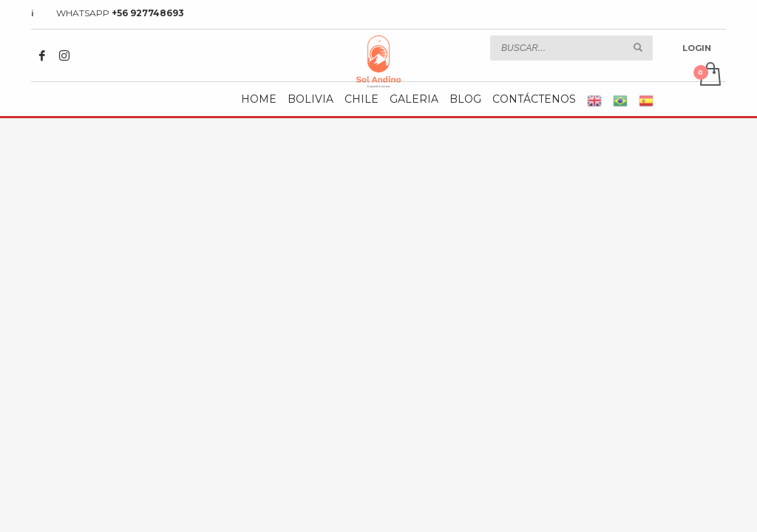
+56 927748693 (148, 13)
